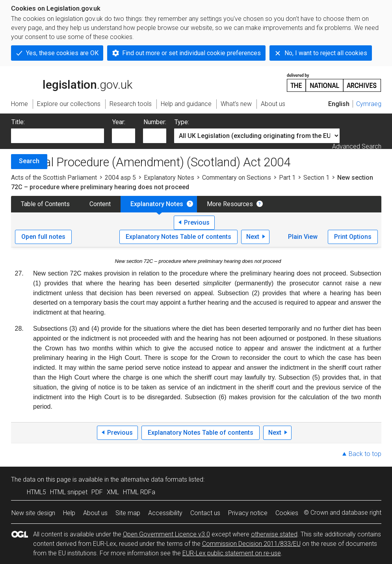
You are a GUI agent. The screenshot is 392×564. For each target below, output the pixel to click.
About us (95, 513)
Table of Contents (45, 204)
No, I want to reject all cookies (326, 53)
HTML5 (36, 492)
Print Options (353, 237)
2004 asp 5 (120, 178)
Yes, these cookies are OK (62, 53)
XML (113, 492)
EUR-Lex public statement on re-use (232, 553)
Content (100, 204)
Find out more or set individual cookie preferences (191, 53)
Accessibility (165, 513)
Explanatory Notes (169, 178)
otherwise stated (274, 534)
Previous (197, 222)
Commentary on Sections (237, 178)
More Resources (230, 204)
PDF (97, 492)
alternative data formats (154, 479)
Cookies (287, 513)
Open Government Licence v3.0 (166, 534)
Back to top (365, 454)
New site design (33, 513)
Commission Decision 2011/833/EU (251, 544)
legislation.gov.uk (72, 82)
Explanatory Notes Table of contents (178, 237)
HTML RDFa (139, 492)
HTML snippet (69, 492)
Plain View (303, 237)
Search (29, 161)
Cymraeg (369, 104)
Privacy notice (248, 513)
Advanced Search (357, 146)
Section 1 (316, 178)
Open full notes (43, 237)
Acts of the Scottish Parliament (54, 178)
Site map (128, 513)
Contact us (205, 513)
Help (69, 513)
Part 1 (287, 178)
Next (253, 237)
